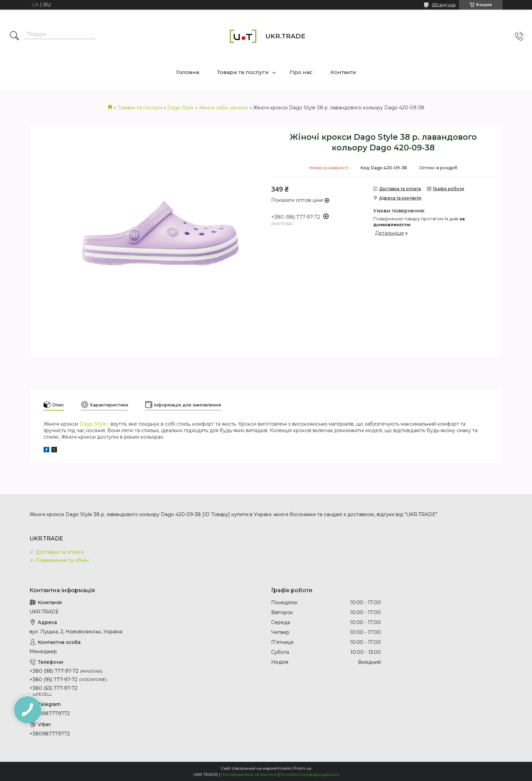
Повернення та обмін (62, 560)
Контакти (343, 72)
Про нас (301, 72)
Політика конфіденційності (310, 774)
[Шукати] (14, 36)
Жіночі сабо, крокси (223, 108)
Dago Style (181, 108)
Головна (188, 72)
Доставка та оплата (60, 552)
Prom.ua (302, 768)
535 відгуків (444, 5)
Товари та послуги (243, 72)
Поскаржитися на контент (249, 774)
